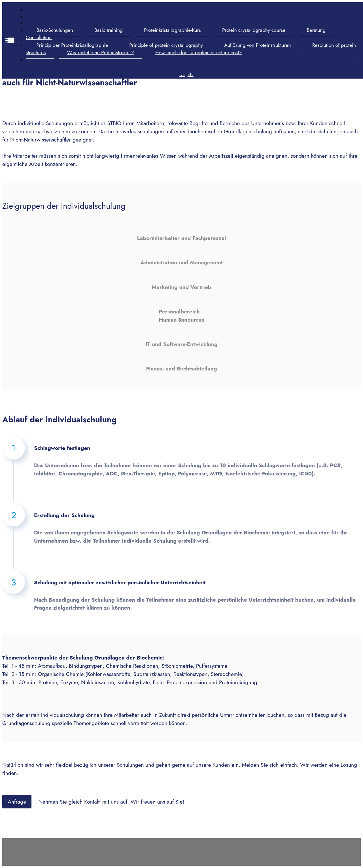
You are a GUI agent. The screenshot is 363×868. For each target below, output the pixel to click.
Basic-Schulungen (54, 30)
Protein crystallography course (253, 30)
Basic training (108, 30)
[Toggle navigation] (10, 40)
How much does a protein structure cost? (198, 52)
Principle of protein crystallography (165, 45)
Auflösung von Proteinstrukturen (257, 45)
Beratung (316, 30)
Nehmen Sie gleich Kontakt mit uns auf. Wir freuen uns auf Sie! (111, 802)
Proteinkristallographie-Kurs (172, 30)
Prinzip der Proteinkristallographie (72, 45)
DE (182, 74)
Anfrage (17, 802)
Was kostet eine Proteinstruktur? (100, 52)
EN (190, 74)
